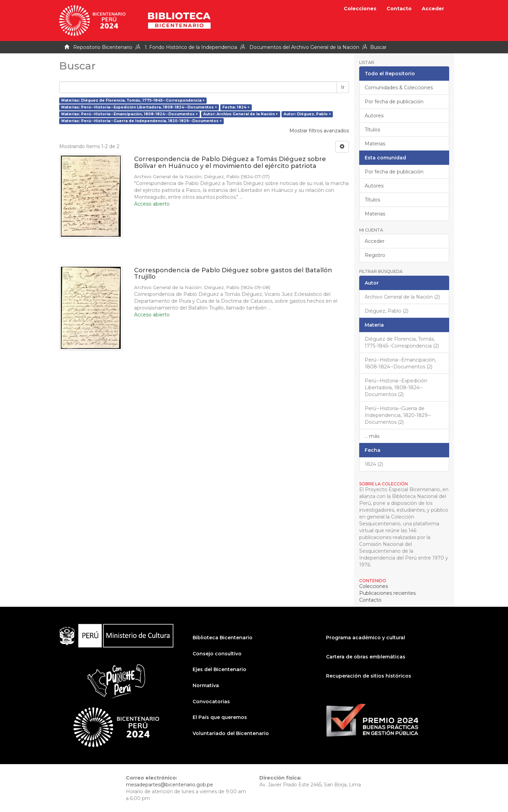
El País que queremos (220, 717)
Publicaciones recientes (387, 593)
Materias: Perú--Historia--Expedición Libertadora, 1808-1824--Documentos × (139, 107)
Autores (374, 116)
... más (372, 436)
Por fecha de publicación (394, 102)
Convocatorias (211, 702)
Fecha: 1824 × (236, 107)
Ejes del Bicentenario (219, 669)
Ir (343, 87)
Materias (375, 144)
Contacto (399, 9)
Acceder (375, 241)
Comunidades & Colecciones (399, 88)
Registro (375, 255)
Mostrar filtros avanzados (319, 131)
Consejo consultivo (217, 654)
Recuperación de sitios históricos (369, 676)
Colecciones (360, 9)
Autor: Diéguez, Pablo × (307, 114)
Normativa (206, 685)
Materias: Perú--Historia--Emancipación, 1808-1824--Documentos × (129, 114)
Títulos (372, 130)
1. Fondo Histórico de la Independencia (191, 47)
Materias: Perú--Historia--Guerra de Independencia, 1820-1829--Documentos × (141, 121)
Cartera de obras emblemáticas (366, 657)
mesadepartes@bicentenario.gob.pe (170, 785)
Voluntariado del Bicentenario (231, 733)
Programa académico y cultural (366, 638)
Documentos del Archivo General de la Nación (304, 47)
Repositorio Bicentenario (103, 47)
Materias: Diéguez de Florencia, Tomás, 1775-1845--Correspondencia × (133, 100)
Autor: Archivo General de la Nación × (240, 114)
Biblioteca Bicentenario (223, 638)
